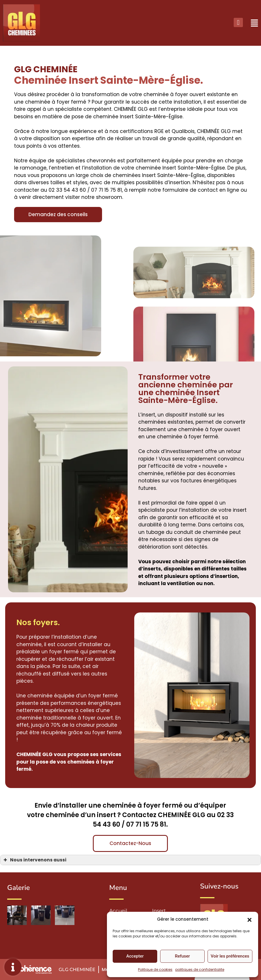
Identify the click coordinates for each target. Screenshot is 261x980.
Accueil (118, 911)
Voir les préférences (230, 956)
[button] (250, 919)
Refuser (182, 956)
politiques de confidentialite (200, 969)
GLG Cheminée (77, 969)
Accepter (135, 956)
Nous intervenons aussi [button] (34, 860)
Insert (159, 911)
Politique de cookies (155, 969)
